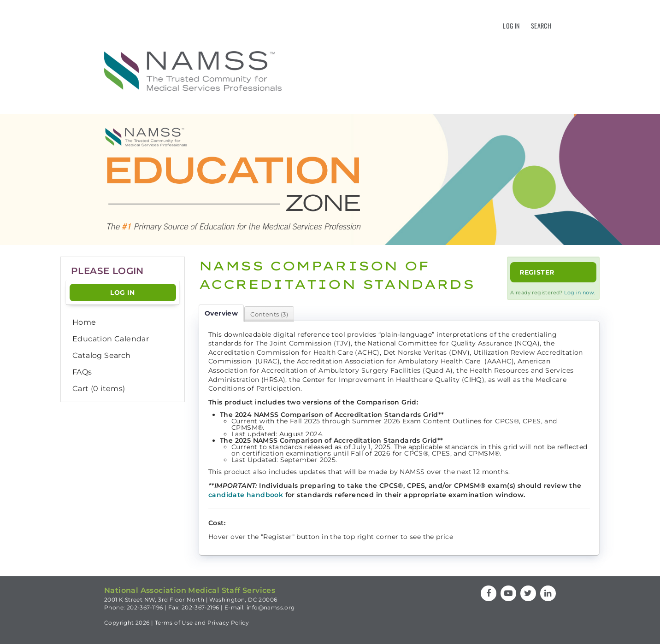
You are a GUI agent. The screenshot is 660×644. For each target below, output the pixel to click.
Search (541, 26)
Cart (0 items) (99, 389)
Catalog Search (102, 355)
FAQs (82, 372)
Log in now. (580, 293)
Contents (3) (269, 314)
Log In (511, 26)
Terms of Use (174, 623)
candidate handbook (246, 495)
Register (537, 272)
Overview (221, 313)
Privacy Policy (228, 623)
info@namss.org (271, 607)
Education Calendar (111, 339)
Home (84, 322)
